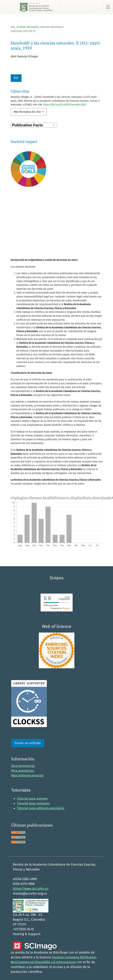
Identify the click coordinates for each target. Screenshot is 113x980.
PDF (16, 78)
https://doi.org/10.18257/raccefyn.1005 (65, 105)
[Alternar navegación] (108, 7)
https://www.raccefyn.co (31, 889)
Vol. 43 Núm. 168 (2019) (24, 27)
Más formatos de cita (28, 112)
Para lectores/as (23, 766)
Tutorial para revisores (33, 803)
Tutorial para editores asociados (41, 808)
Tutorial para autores (32, 799)
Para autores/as (23, 771)
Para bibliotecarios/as (27, 776)
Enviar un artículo (28, 743)
